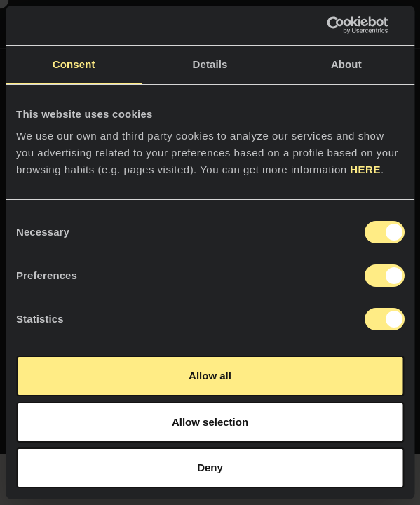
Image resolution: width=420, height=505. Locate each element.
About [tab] (346, 64)
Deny (210, 467)
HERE (365, 169)
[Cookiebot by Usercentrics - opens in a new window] (343, 25)
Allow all (210, 376)
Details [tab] (210, 64)
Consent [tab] (74, 64)
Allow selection (210, 422)
